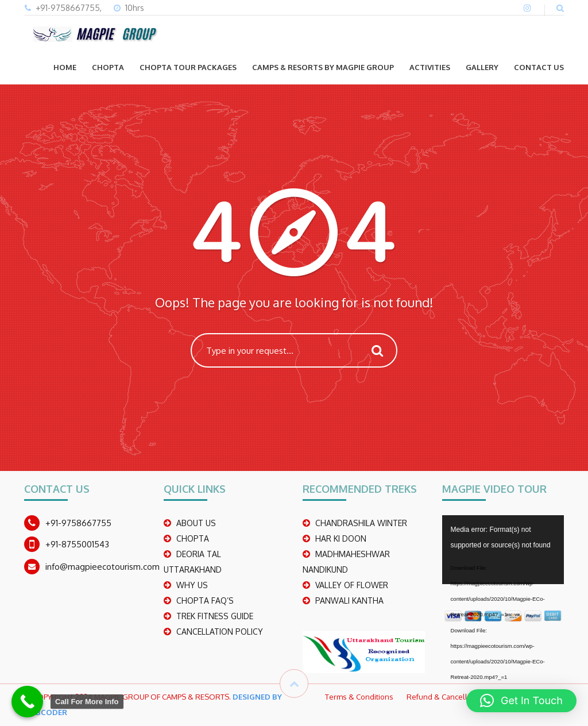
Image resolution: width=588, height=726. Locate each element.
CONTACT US (539, 67)
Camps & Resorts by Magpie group (323, 67)
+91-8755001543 (77, 544)
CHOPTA (108, 67)
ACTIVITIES (430, 67)
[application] (503, 550)
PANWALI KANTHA (349, 601)
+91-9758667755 (78, 523)
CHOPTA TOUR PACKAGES (188, 67)
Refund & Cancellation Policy (456, 697)
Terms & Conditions (359, 697)
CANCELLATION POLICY (220, 632)
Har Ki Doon (341, 538)
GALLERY (482, 67)
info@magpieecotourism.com (102, 567)
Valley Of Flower (352, 585)
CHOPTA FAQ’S (205, 601)
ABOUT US (196, 523)
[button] (521, 701)
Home (65, 67)
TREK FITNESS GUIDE (215, 616)
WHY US (192, 585)
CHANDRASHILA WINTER (361, 523)
